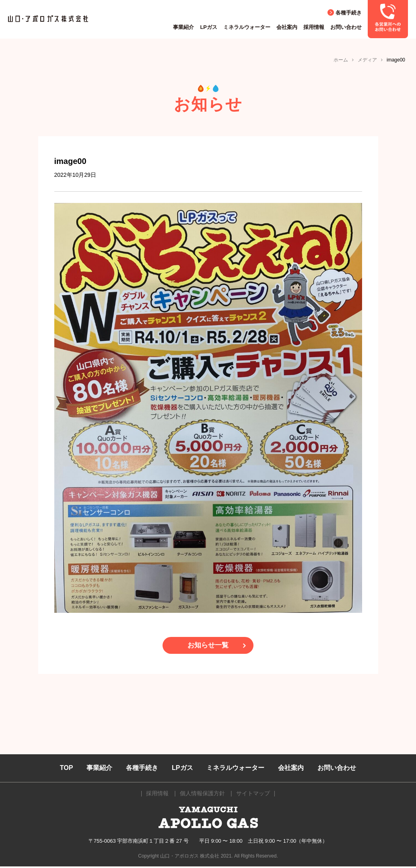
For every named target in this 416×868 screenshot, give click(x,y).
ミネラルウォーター (247, 27)
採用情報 (314, 27)
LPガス (209, 27)
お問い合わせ (346, 27)
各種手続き (349, 13)
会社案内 (287, 27)
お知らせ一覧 (208, 646)
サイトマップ (253, 795)
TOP (67, 769)
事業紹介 (183, 27)
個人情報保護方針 (202, 795)
